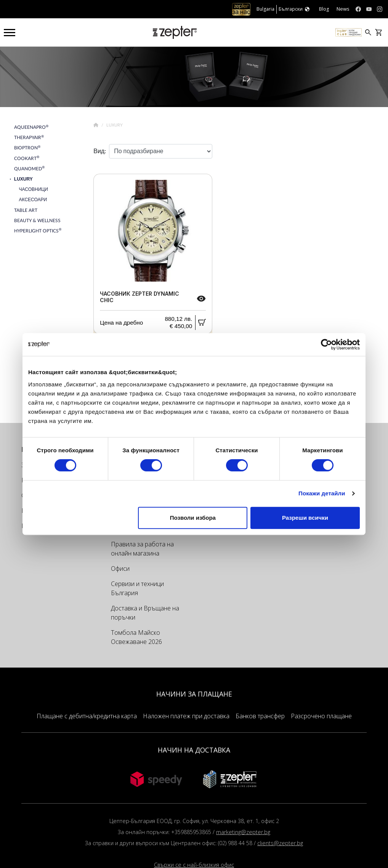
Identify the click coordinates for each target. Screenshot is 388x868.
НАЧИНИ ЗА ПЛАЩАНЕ (194, 694)
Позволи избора (193, 518)
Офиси (120, 569)
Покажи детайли (322, 493)
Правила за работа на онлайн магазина (142, 549)
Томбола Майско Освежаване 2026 (136, 637)
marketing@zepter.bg (243, 832)
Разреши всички (305, 518)
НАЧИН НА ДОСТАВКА (194, 750)
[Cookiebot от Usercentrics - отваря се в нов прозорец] (326, 344)
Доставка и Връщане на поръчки (145, 613)
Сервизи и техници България (137, 588)
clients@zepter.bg (280, 843)
